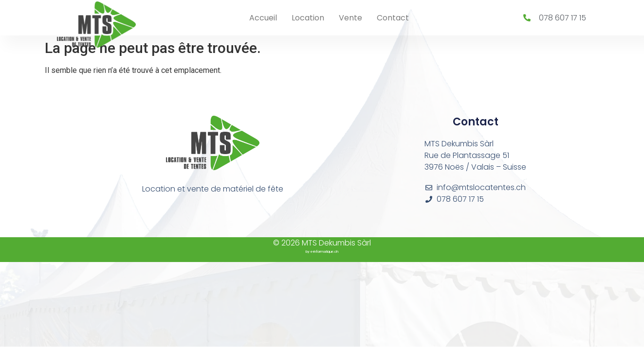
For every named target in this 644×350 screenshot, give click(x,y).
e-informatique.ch (324, 252)
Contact (393, 18)
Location (308, 18)
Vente (350, 18)
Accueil (263, 18)
